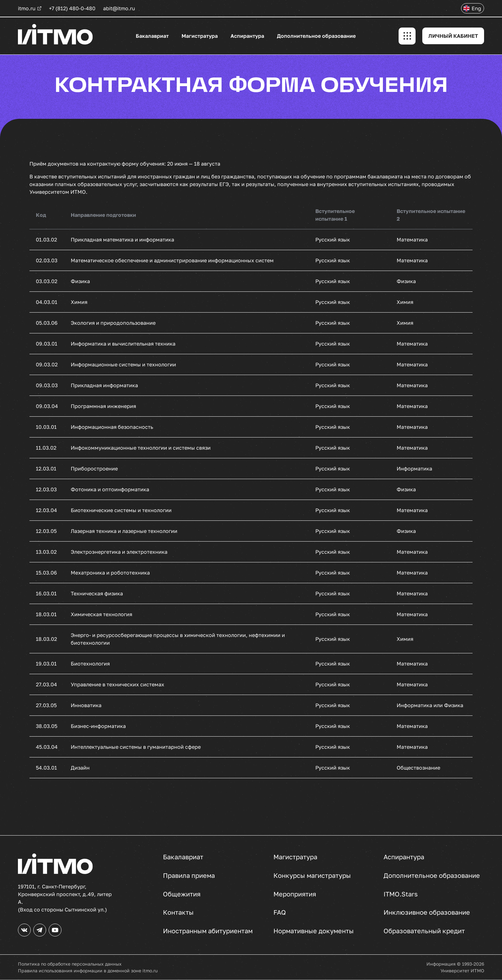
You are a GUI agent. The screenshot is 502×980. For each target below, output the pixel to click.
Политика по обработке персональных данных (70, 964)
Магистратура (200, 36)
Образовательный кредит (424, 931)
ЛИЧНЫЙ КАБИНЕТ (453, 36)
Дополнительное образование (316, 36)
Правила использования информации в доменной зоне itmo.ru (88, 971)
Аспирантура (247, 36)
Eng (476, 8)
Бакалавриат (152, 36)
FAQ (280, 912)
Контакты (178, 912)
